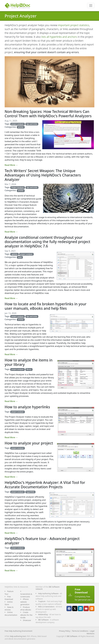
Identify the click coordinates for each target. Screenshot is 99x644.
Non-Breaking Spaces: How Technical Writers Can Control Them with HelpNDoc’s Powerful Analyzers (48, 114)
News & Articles (9, 608)
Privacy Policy (65, 631)
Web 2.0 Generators (46, 607)
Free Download (9, 598)
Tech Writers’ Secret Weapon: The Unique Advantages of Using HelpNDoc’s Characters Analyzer (43, 175)
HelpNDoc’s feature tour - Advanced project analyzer (42, 541)
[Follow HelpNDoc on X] (75, 608)
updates (15, 254)
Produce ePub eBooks (26, 608)
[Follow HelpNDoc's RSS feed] (92, 608)
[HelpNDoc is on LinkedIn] (80, 608)
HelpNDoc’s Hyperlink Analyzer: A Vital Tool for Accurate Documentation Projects (45, 485)
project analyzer (18, 124)
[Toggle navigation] (91, 6)
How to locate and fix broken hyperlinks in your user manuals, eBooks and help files (46, 306)
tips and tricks (32, 124)
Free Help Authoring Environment (18, 631)
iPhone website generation (25, 602)
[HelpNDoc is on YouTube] (86, 608)
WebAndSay (43, 614)
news (20, 257)
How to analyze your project (29, 443)
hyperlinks (30, 492)
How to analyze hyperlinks (27, 407)
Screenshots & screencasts (26, 595)
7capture (42, 601)
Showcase (27, 620)
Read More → (11, 165)
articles (21, 127)
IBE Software (43, 620)
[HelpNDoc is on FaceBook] (69, 608)
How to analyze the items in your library (29, 362)
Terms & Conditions (80, 631)
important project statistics (74, 25)
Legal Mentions (90, 632)
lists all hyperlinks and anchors (59, 37)
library (29, 369)
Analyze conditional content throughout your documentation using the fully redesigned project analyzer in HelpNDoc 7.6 (47, 242)
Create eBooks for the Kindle (26, 615)
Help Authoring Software (48, 593)
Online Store (9, 603)
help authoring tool (18, 636)
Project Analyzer (21, 16)
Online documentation (11, 614)
